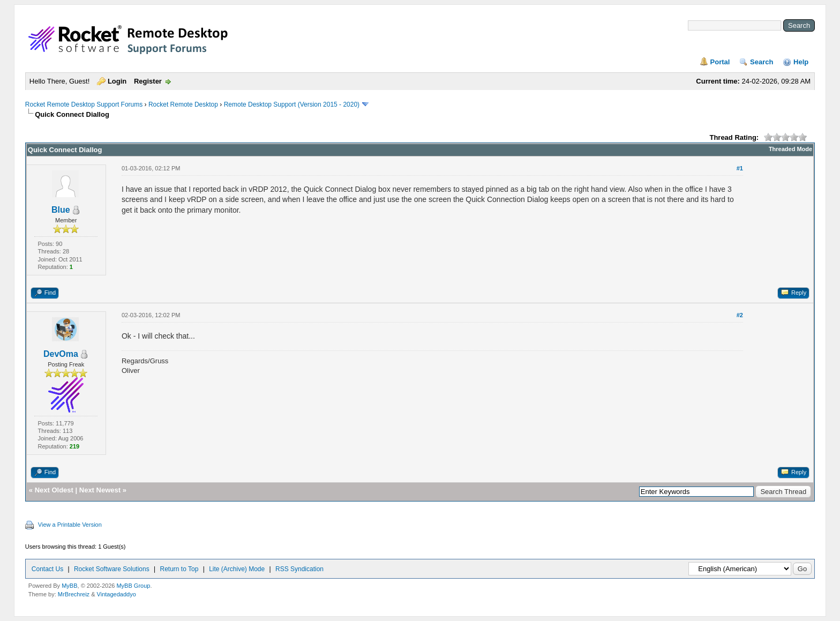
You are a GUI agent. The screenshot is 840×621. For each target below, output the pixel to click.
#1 (740, 168)
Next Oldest (54, 490)
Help (801, 62)
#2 (740, 315)
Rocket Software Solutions (112, 569)
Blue (61, 210)
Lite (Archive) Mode (237, 569)
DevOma (61, 354)
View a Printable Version (70, 525)
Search (762, 62)
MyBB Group (133, 586)
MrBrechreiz (74, 594)
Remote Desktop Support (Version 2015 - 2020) (292, 104)
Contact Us (47, 569)
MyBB (69, 586)
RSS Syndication (299, 569)
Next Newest (100, 490)
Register (148, 81)
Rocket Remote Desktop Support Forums (84, 104)
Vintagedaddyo (117, 594)
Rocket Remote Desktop (183, 104)
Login (117, 81)
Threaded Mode (790, 149)
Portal (720, 62)
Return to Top (179, 569)
